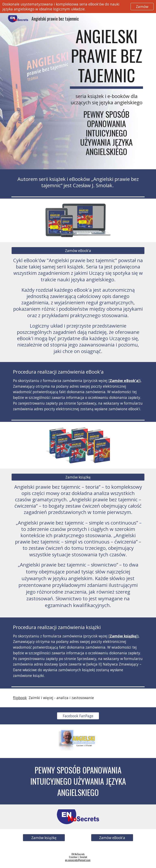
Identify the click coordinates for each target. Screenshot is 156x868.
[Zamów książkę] (78, 477)
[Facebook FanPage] (78, 716)
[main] (106, 91)
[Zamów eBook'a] (78, 251)
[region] (78, 7)
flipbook (20, 698)
